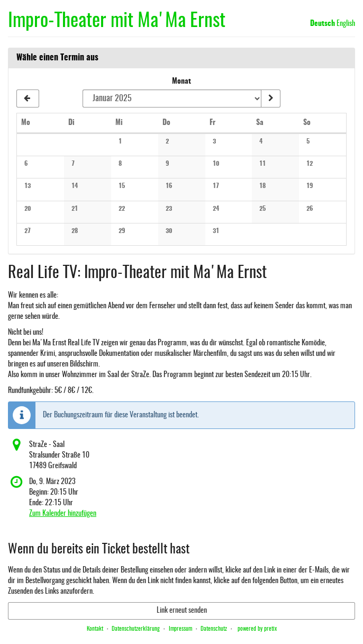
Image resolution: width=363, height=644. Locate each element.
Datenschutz (214, 629)
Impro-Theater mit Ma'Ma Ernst (117, 21)
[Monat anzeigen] (270, 99)
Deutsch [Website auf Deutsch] (323, 24)
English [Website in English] (346, 24)
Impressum (180, 629)
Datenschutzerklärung (136, 629)
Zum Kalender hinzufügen (63, 514)
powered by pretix (257, 629)
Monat (181, 82)
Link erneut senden (182, 611)
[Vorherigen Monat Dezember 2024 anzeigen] (28, 99)
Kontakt (95, 629)
